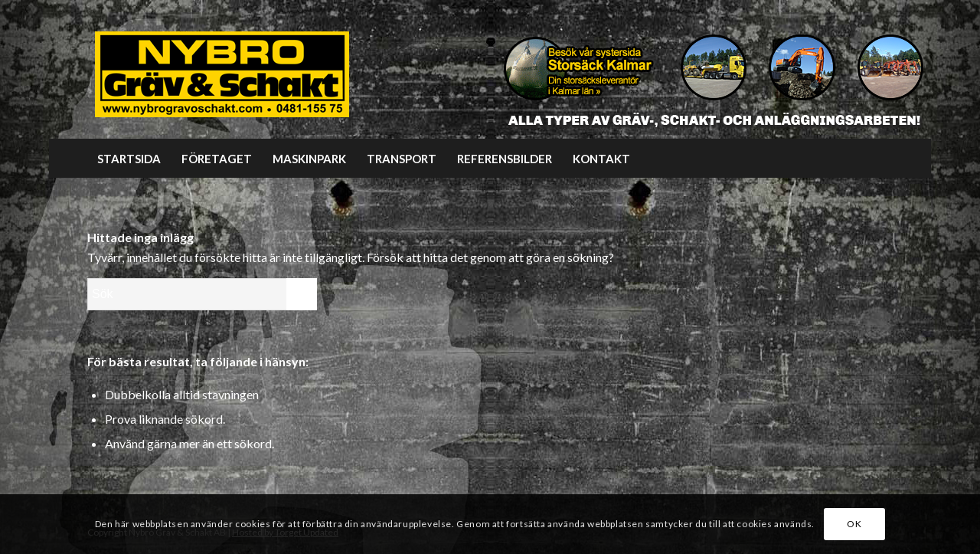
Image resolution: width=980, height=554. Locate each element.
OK (854, 524)
